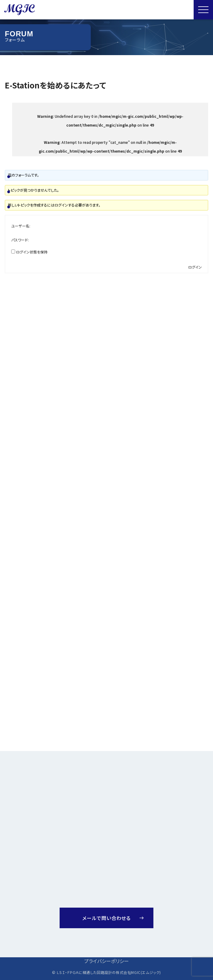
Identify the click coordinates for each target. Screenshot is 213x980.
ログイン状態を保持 (32, 252)
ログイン (195, 267)
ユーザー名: (21, 226)
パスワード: (20, 240)
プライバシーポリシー (106, 961)
